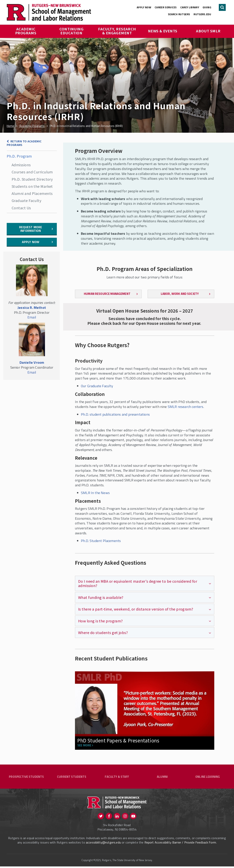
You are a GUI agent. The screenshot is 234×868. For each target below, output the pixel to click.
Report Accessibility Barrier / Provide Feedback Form (180, 844)
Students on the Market (32, 186)
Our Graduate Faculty (97, 386)
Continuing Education (72, 31)
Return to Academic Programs (24, 143)
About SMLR (208, 31)
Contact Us (21, 208)
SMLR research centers (186, 407)
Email (32, 317)
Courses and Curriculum (32, 172)
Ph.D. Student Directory (32, 179)
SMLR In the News (95, 493)
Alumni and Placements (32, 193)
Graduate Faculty (26, 200)
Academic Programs (26, 31)
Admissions (21, 165)
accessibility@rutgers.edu (103, 844)
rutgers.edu (202, 14)
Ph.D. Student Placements (101, 541)
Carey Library (190, 7)
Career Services (166, 7)
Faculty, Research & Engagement (117, 31)
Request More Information (31, 229)
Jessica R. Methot (32, 308)
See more (84, 745)
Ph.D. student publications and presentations (115, 414)
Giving (207, 7)
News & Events (163, 31)
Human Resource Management (107, 294)
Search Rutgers (179, 14)
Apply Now (144, 7)
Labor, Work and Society (180, 294)
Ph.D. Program (19, 156)
